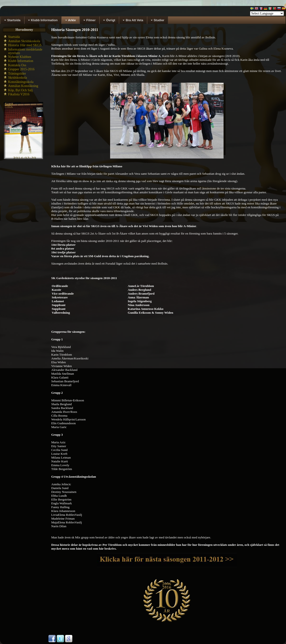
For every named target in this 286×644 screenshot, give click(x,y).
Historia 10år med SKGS (25, 45)
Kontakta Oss (17, 65)
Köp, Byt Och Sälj (20, 90)
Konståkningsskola (21, 82)
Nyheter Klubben (20, 57)
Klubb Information (21, 61)
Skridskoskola (18, 78)
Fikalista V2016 (19, 94)
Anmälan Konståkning (23, 86)
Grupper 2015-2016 (21, 69)
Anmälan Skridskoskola (24, 41)
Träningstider (17, 74)
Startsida (14, 37)
